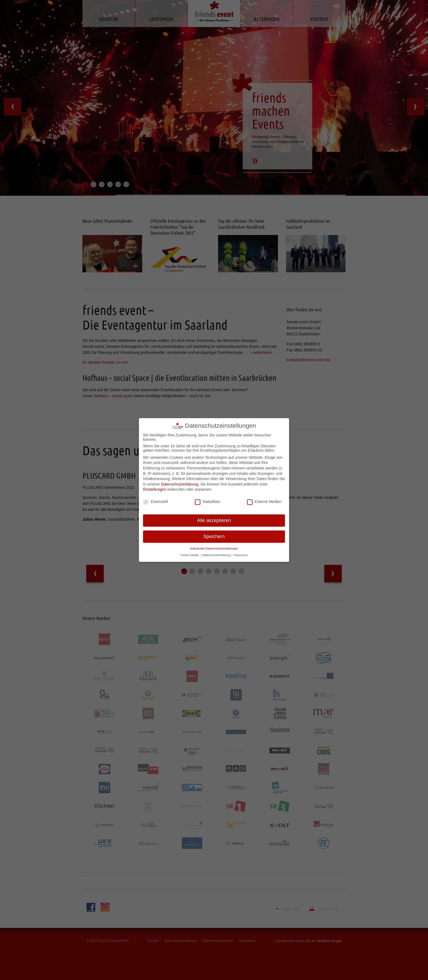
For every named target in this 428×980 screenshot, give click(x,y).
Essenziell (155, 498)
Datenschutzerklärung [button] (217, 551)
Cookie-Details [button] (190, 551)
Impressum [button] (241, 551)
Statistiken (208, 498)
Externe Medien (264, 498)
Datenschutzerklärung (180, 481)
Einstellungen (154, 486)
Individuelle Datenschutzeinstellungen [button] (214, 545)
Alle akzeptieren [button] (214, 517)
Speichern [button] (214, 533)
